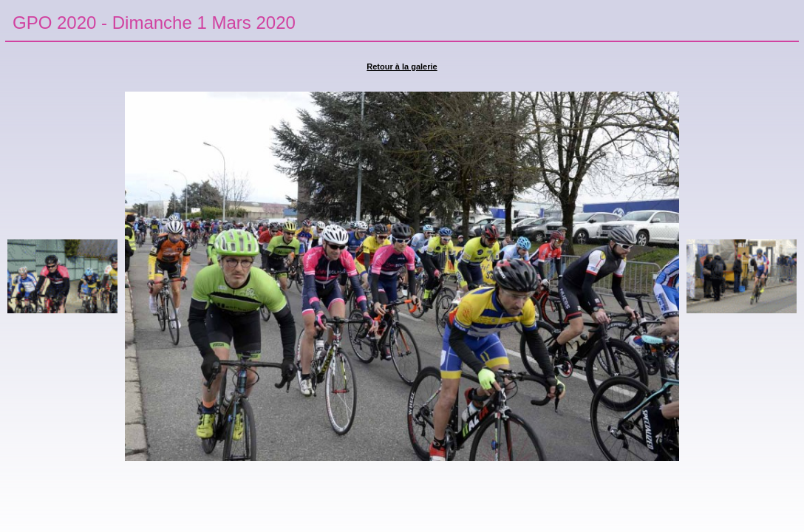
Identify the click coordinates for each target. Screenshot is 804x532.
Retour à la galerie (402, 66)
